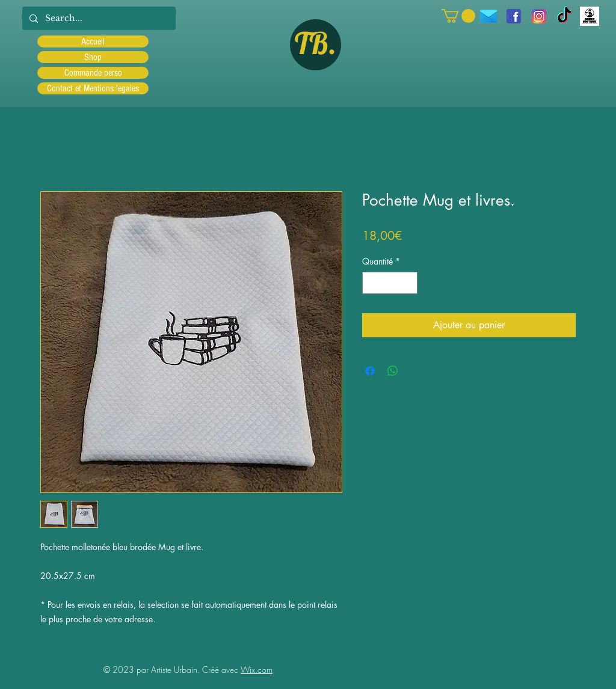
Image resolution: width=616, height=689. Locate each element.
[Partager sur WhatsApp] (393, 371)
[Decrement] (371, 283)
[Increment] (408, 283)
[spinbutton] (390, 283)
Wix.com (257, 669)
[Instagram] (539, 16)
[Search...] (98, 18)
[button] (458, 16)
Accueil (93, 41)
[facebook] (514, 16)
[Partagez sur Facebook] (370, 371)
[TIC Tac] (564, 16)
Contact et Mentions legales (93, 88)
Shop (93, 57)
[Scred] (590, 16)
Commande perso (93, 73)
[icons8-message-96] (488, 16)
